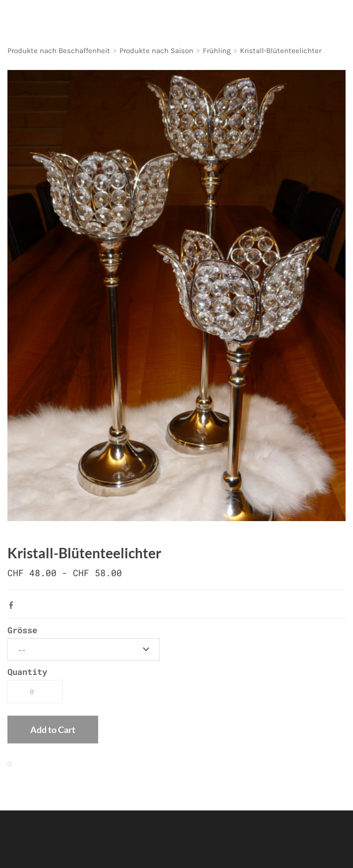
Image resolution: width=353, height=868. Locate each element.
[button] (53, 730)
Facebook (13, 605)
